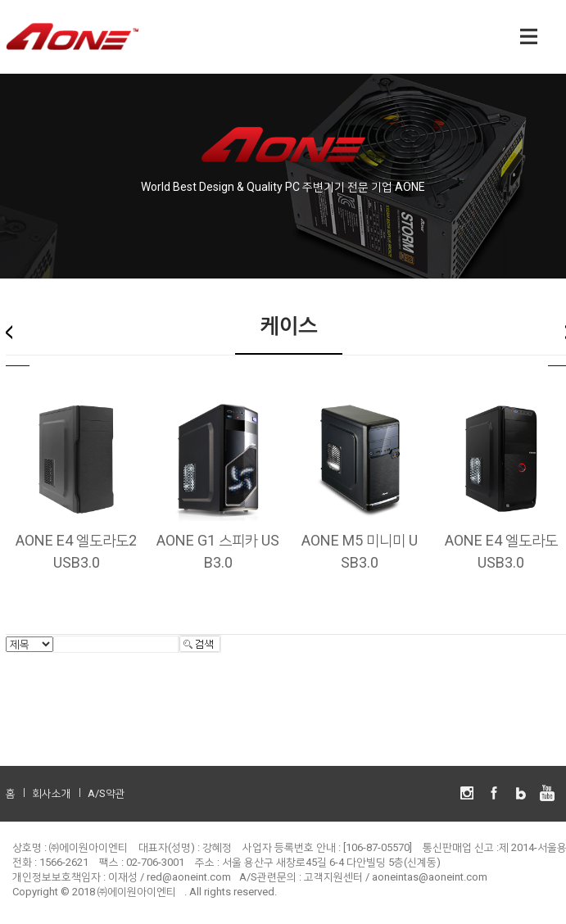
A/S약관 (106, 793)
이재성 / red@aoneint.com (170, 877)
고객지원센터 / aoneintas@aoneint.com (396, 877)
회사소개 (52, 793)
